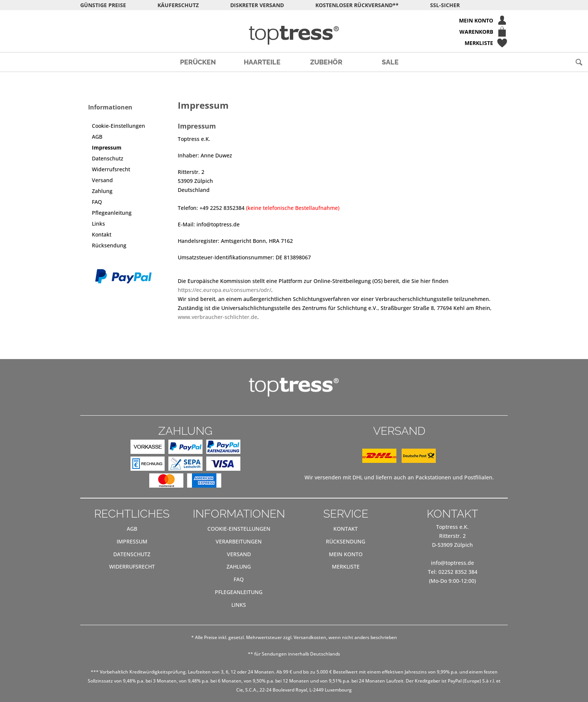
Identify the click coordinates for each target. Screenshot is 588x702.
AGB (97, 137)
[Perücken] (198, 62)
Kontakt (102, 234)
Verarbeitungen (239, 541)
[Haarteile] (262, 62)
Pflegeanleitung (112, 213)
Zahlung (102, 191)
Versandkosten (310, 637)
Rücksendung (109, 245)
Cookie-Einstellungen (118, 126)
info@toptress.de (452, 563)
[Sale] (390, 62)
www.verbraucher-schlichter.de (217, 317)
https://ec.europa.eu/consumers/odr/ (224, 290)
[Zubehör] (326, 62)
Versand (102, 180)
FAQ (97, 202)
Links (98, 224)
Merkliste (346, 567)
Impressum (107, 147)
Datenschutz (108, 158)
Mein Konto (346, 554)
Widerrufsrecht (111, 169)
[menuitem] (294, 20)
